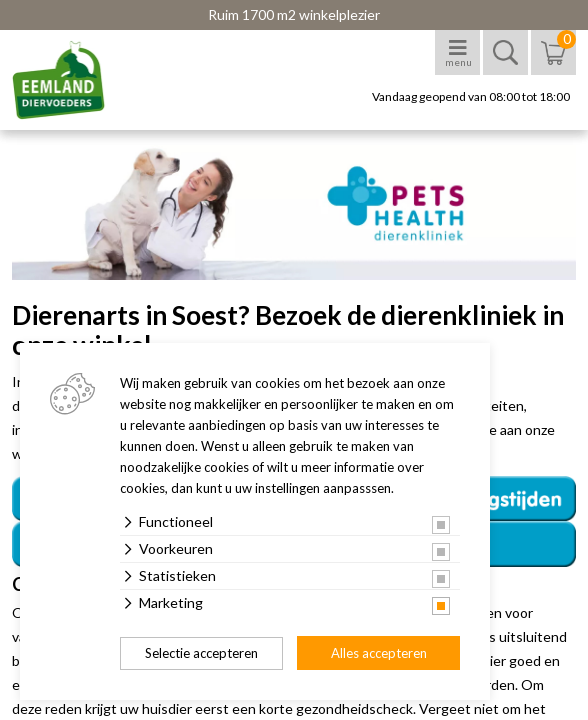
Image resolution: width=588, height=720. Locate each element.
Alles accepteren (379, 653)
